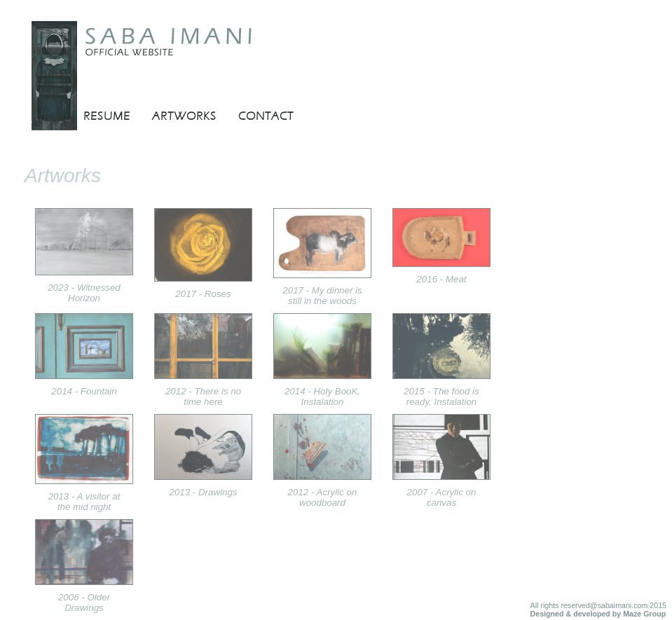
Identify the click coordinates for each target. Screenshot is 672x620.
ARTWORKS (184, 116)
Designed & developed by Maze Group (598, 614)
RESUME (107, 116)
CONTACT (266, 116)
